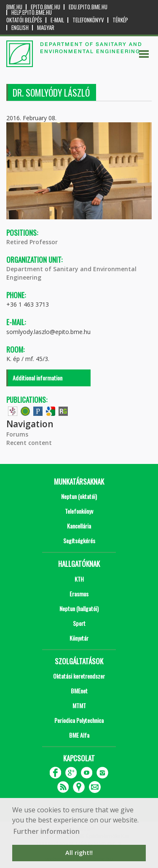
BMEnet (79, 691)
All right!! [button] (79, 853)
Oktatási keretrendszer (79, 676)
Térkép (120, 20)
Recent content (29, 443)
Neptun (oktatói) (79, 496)
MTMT (79, 705)
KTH (79, 579)
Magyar (46, 28)
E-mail (57, 20)
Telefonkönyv (88, 20)
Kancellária (79, 526)
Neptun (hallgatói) (79, 608)
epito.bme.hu (46, 7)
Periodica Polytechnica (79, 720)
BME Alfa (79, 735)
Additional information (37, 378)
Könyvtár (79, 638)
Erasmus (79, 594)
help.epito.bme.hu (32, 12)
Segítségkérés (79, 540)
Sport (79, 623)
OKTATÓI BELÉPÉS (24, 20)
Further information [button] (47, 831)
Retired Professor (32, 242)
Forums (17, 434)
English (20, 28)
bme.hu (14, 7)
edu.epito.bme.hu (88, 7)
